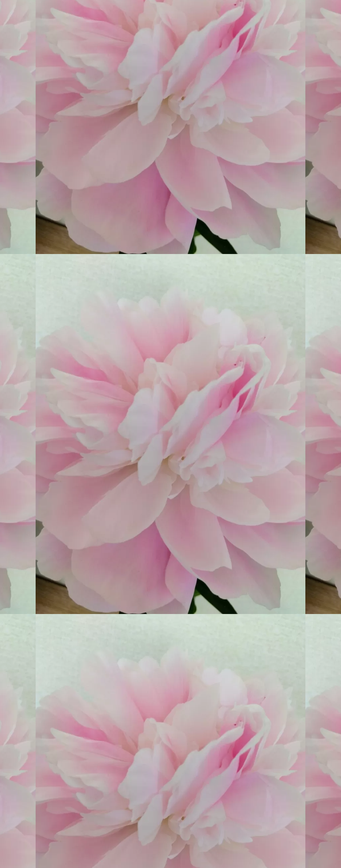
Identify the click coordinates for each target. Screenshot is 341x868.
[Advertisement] (117, 710)
